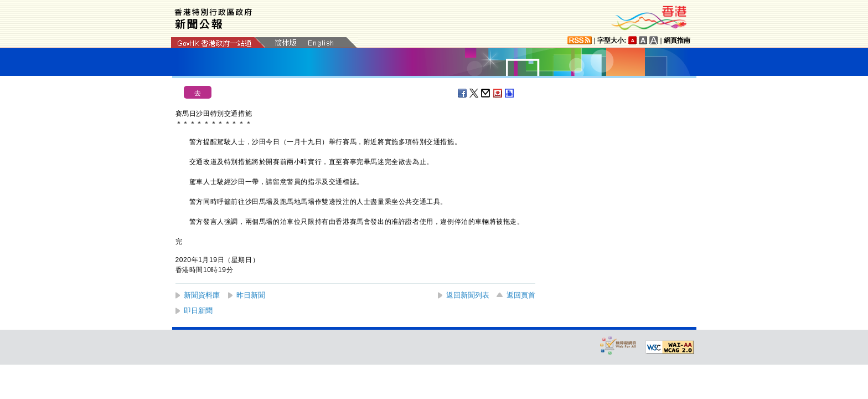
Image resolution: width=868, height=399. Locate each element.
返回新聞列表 (468, 295)
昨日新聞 (251, 295)
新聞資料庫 (202, 295)
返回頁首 (521, 295)
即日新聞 (198, 311)
